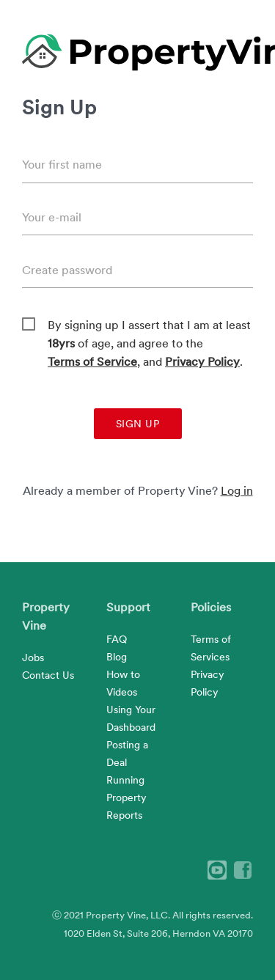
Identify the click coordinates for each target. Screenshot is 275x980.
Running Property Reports (126, 797)
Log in (237, 491)
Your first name (62, 165)
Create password (67, 270)
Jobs (33, 657)
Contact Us (48, 675)
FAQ (117, 639)
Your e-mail (52, 217)
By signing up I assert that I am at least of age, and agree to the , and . (149, 326)
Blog (117, 657)
